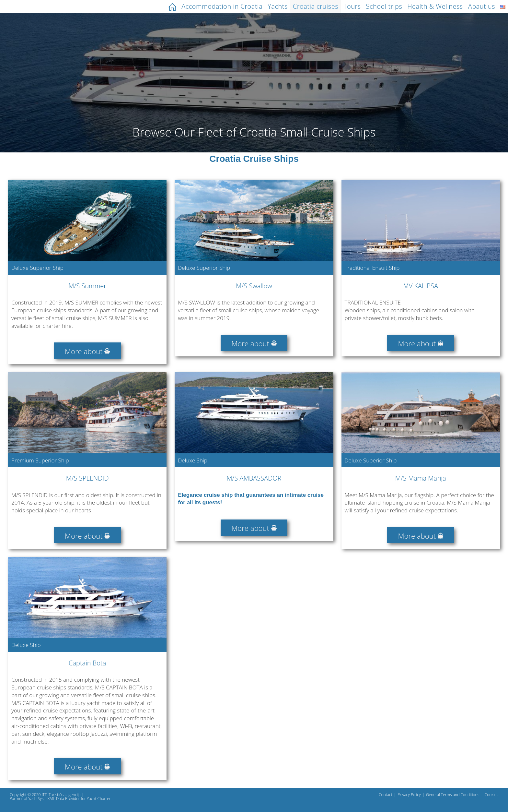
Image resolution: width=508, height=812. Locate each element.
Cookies (491, 795)
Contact (386, 795)
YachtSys (36, 799)
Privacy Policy (409, 795)
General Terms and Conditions (453, 795)
